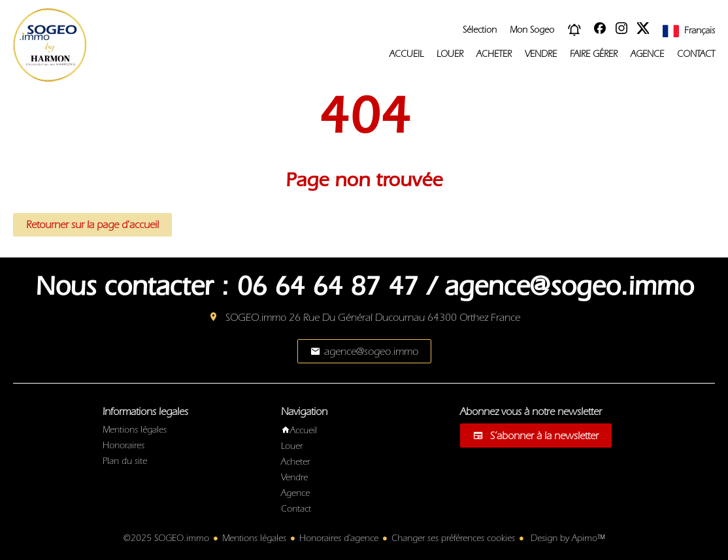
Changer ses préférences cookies (453, 538)
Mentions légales (254, 538)
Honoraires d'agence (339, 538)
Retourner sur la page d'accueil (92, 225)
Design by (566, 538)
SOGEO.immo (256, 318)
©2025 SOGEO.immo (166, 538)
